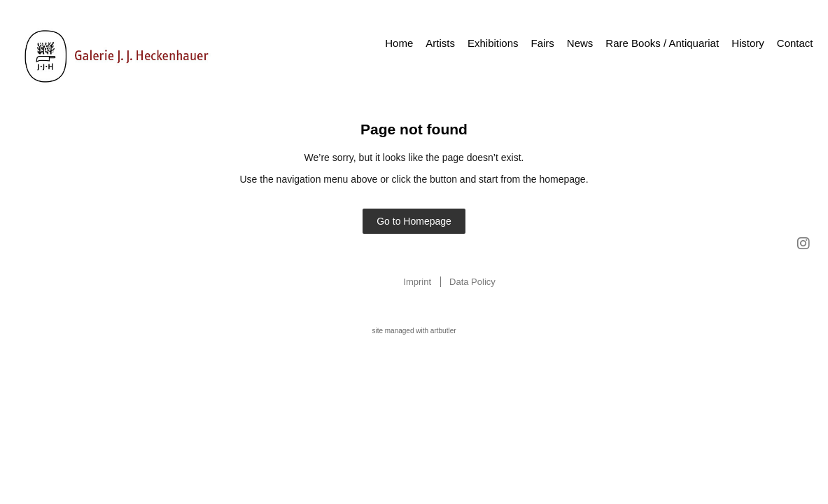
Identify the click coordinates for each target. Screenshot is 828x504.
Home (399, 43)
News (580, 43)
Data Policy (472, 282)
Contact (795, 43)
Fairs (543, 43)
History (748, 43)
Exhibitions (493, 43)
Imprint (417, 282)
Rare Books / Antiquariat (662, 43)
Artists (440, 43)
